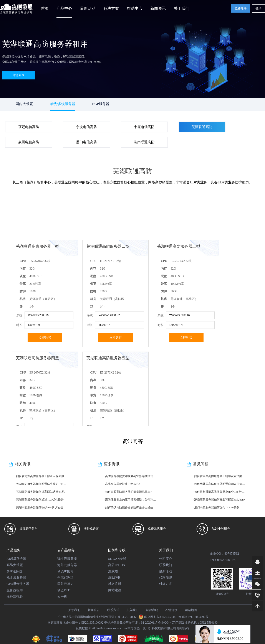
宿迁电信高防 (29, 127)
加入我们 (132, 610)
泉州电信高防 (29, 142)
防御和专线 (117, 550)
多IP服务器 (14, 571)
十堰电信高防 (144, 127)
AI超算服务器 (16, 559)
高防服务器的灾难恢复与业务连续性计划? (131, 476)
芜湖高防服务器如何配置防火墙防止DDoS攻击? (41, 484)
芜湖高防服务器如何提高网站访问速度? (41, 492)
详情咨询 (18, 75)
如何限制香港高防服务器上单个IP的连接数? (220, 492)
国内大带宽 (24, 104)
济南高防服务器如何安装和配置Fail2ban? (219, 500)
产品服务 (13, 550)
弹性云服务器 (67, 559)
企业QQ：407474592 (224, 553)
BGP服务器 (101, 104)
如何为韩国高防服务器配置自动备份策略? (220, 484)
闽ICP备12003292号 (195, 617)
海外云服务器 (67, 565)
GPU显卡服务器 (18, 584)
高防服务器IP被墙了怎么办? (123, 484)
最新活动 (88, 8)
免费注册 (241, 9)
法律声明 (152, 610)
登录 (258, 9)
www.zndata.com (116, 628)
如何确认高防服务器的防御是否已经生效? (131, 507)
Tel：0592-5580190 (223, 560)
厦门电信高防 (86, 142)
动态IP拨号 (65, 571)
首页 (45, 8)
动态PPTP (64, 590)
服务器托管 (15, 596)
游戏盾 (113, 571)
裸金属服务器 (16, 578)
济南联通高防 (144, 142)
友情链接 (171, 610)
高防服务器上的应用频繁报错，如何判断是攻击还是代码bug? (131, 500)
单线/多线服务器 (63, 104)
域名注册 (115, 584)
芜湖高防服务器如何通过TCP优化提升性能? (41, 500)
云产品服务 (66, 550)
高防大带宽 (15, 565)
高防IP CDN (117, 565)
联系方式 (113, 610)
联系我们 (166, 565)
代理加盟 (166, 578)
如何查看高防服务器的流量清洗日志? (128, 492)
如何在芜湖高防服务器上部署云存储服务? (41, 476)
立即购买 (45, 406)
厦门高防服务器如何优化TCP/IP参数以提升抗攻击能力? (220, 507)
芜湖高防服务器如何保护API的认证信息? (41, 507)
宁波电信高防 (86, 127)
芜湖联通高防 (202, 127)
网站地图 (191, 610)
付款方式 (166, 584)
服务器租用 (15, 590)
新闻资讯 (158, 8)
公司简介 (166, 559)
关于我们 (166, 550)
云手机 (62, 596)
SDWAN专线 (117, 559)
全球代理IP (65, 578)
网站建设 (115, 590)
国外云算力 (65, 584)
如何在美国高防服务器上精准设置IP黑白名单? (220, 476)
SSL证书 (114, 578)
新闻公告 (94, 610)
